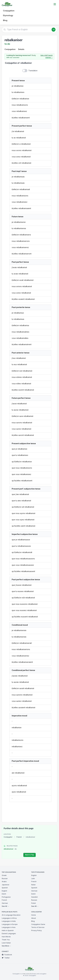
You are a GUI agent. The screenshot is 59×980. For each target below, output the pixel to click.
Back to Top (29, 855)
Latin (33, 879)
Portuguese (6, 897)
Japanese (5, 885)
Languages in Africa (9, 918)
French (19, 837)
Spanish (5, 888)
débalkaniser (10, 849)
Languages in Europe (10, 924)
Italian (33, 885)
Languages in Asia (9, 927)
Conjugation (9, 11)
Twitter (6, 958)
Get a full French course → (47, 56)
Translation (33, 71)
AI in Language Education (11, 915)
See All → (5, 906)
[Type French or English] (29, 30)
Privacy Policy (36, 930)
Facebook (7, 955)
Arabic (4, 882)
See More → (6, 946)
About (34, 918)
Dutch (4, 894)
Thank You (6, 940)
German (5, 903)
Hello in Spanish (8, 930)
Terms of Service (38, 927)
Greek (4, 875)
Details (21, 49)
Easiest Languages (9, 933)
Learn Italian (6, 943)
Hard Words (6, 937)
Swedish (34, 897)
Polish (34, 903)
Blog (5, 20)
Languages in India (9, 921)
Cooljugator (8, 837)
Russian (5, 879)
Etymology (8, 15)
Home (34, 915)
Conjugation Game (38, 924)
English (4, 891)
